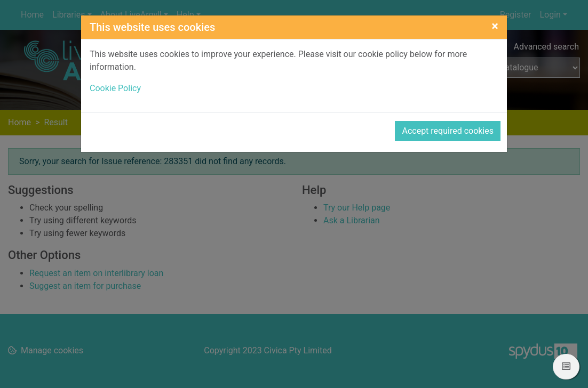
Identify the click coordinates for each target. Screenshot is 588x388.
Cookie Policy (115, 88)
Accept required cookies (448, 131)
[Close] (495, 26)
